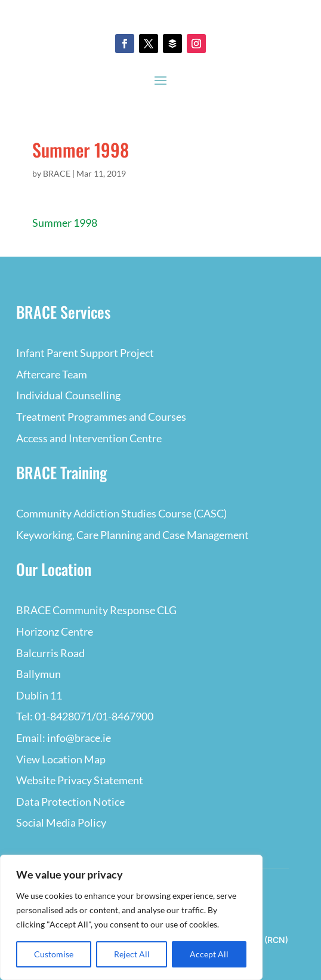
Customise (54, 954)
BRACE (57, 173)
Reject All (132, 954)
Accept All (209, 954)
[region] (131, 917)
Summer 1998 (65, 223)
